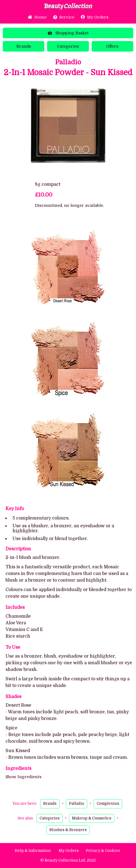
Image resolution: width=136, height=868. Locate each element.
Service (64, 17)
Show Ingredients (24, 777)
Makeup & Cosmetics (92, 818)
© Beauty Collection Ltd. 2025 (68, 860)
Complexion (108, 804)
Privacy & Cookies (103, 851)
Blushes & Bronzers (68, 830)
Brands (24, 46)
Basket (68, 33)
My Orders (95, 17)
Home (37, 17)
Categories (68, 46)
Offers (112, 46)
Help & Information (33, 851)
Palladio (68, 62)
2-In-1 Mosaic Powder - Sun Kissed (68, 73)
